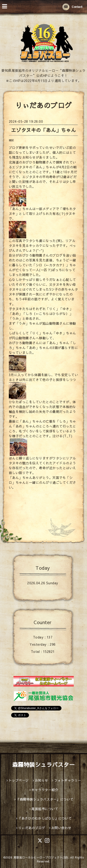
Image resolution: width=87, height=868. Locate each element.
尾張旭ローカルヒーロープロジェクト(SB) (41, 857)
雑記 (11, 140)
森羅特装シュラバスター (44, 764)
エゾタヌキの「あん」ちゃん (44, 130)
